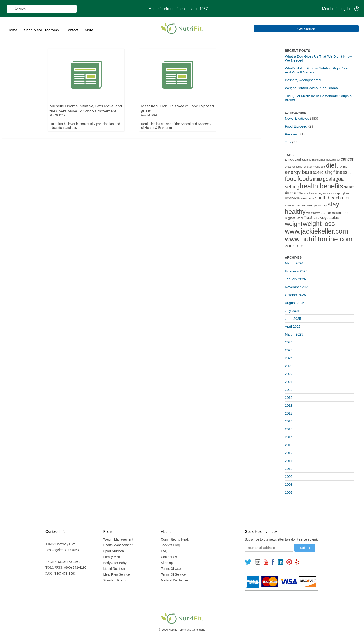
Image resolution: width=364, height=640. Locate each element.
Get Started (339, 29)
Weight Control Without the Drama (311, 88)
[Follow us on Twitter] (248, 562)
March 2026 (294, 263)
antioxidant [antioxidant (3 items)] (293, 159)
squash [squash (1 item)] (289, 205)
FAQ (164, 551)
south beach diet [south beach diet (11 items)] (332, 198)
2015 (289, 429)
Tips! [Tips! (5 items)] (308, 218)
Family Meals (113, 557)
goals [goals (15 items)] (329, 179)
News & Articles (297, 118)
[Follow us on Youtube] (266, 562)
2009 (289, 477)
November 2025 (297, 287)
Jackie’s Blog (170, 545)
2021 (289, 382)
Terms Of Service (173, 574)
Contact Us (169, 557)
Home (12, 30)
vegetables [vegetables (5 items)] (329, 218)
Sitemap (167, 563)
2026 (289, 342)
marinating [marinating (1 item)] (316, 193)
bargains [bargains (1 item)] (306, 160)
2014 (289, 437)
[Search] (42, 9)
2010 (289, 469)
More (89, 30)
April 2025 (293, 326)
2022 (289, 374)
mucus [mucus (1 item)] (334, 193)
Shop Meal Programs (41, 30)
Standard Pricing (115, 580)
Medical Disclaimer (174, 580)
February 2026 (296, 271)
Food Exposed (296, 126)
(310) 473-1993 (65, 574)
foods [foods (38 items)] (305, 179)
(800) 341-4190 (75, 567)
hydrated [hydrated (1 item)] (305, 193)
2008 (289, 484)
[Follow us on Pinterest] (289, 562)
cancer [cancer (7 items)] (347, 159)
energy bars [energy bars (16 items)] (298, 172)
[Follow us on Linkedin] (280, 562)
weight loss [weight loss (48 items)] (319, 224)
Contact (72, 30)
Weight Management (118, 539)
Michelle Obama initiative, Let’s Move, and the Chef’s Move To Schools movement (86, 109)
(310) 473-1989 (69, 562)
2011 (289, 461)
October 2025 (295, 295)
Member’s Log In (336, 9)
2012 (289, 453)
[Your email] (269, 548)
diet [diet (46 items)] (331, 165)
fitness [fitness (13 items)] (340, 172)
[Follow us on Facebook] (273, 562)
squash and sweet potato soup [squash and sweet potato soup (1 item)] (310, 205)
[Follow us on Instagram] (258, 562)
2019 (289, 398)
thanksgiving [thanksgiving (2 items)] (334, 213)
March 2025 (294, 334)
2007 (289, 492)
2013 (289, 445)
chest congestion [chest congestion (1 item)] (294, 167)
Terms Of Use (171, 569)
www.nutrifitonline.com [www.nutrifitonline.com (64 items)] (319, 239)
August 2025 (295, 303)
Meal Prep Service (116, 574)
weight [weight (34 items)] (294, 224)
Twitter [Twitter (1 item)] (316, 218)
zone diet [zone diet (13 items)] (295, 246)
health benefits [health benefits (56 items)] (322, 186)
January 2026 (295, 279)
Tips (288, 142)
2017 (289, 413)
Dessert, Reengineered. (303, 80)
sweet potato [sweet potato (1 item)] (313, 213)
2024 (289, 358)
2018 (289, 405)
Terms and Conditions (192, 630)
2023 (289, 366)
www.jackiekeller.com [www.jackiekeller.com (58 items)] (316, 231)
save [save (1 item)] (302, 198)
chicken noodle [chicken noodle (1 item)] (312, 167)
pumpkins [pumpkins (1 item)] (344, 193)
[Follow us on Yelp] (297, 562)
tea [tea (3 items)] (323, 213)
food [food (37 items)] (291, 179)
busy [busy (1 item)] (338, 160)
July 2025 (292, 311)
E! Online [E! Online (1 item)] (342, 167)
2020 (289, 390)
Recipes (291, 134)
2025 (289, 350)
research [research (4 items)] (292, 198)
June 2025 (293, 318)
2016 (289, 421)
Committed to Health (176, 539)
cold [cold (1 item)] (323, 167)
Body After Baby (115, 563)
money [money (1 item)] (326, 193)
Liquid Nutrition (114, 569)
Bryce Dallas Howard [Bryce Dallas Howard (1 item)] (323, 160)
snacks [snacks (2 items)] (310, 198)
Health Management (118, 545)
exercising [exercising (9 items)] (323, 172)
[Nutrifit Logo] (182, 29)
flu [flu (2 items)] (350, 173)
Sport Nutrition (113, 551)
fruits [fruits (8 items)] (318, 179)
